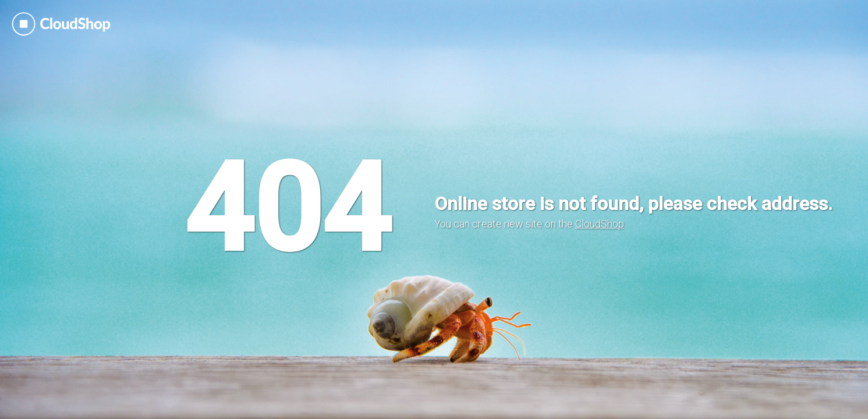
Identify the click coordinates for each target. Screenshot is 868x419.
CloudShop (600, 224)
